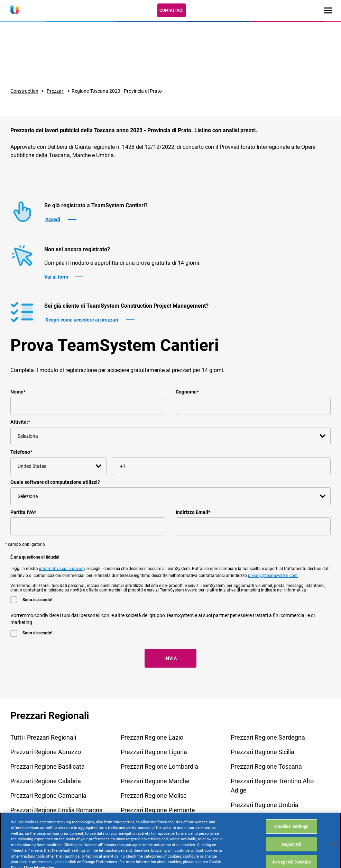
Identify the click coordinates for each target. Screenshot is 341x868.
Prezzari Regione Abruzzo (46, 752)
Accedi (53, 219)
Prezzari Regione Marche (155, 781)
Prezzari (56, 91)
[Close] (333, 860)
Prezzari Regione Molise (154, 795)
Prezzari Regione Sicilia (262, 752)
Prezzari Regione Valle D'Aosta (273, 819)
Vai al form (56, 277)
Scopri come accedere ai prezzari (82, 320)
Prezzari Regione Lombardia (159, 766)
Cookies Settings (291, 843)
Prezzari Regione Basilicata (48, 766)
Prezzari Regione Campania (48, 795)
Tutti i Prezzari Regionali (43, 737)
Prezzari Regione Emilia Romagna (57, 810)
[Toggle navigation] (328, 10)
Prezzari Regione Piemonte (158, 810)
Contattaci (172, 10)
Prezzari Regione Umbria (265, 805)
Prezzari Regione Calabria (46, 781)
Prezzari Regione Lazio (152, 737)
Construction (24, 91)
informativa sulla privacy (62, 569)
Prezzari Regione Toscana (266, 766)
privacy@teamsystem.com (273, 576)
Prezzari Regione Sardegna (268, 737)
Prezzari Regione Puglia (153, 825)
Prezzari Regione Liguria (154, 752)
